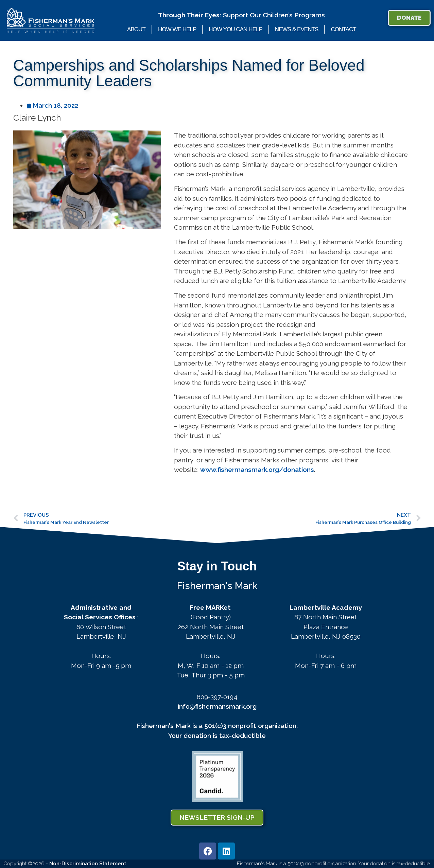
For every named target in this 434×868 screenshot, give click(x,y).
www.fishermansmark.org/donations (257, 470)
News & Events (297, 29)
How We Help (177, 29)
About (136, 29)
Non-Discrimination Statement (88, 864)
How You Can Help (236, 29)
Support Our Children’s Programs (274, 15)
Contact (343, 29)
